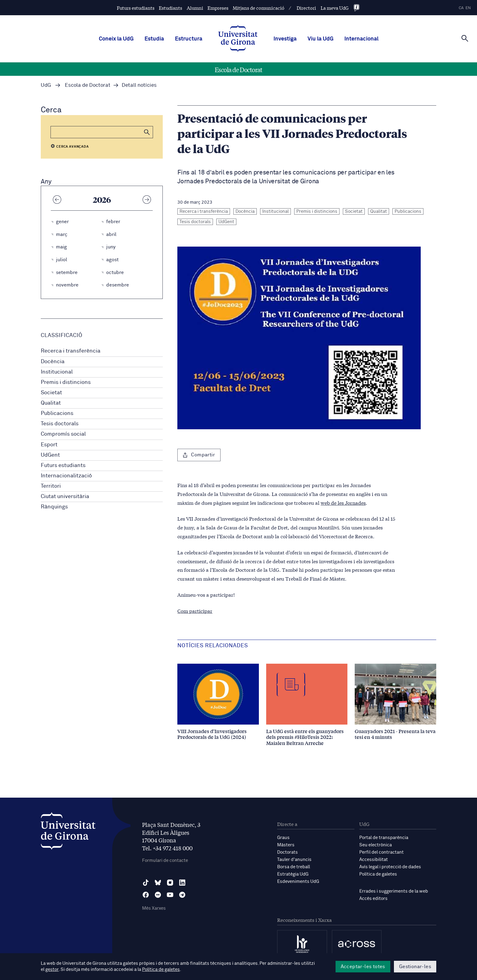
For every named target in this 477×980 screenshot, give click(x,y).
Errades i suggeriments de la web (394, 891)
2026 (102, 199)
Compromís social (63, 434)
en (468, 8)
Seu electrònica (376, 845)
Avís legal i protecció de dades (390, 867)
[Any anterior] (57, 199)
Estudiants (171, 8)
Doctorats (287, 852)
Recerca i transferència (71, 351)
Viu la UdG (320, 39)
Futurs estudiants (136, 8)
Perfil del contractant (381, 852)
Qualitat (51, 403)
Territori (51, 486)
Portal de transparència (384, 838)
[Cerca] (465, 38)
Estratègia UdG (293, 874)
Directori (306, 8)
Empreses (218, 8)
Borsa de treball (294, 867)
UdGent (50, 455)
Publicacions (57, 413)
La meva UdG (335, 8)
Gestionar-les (415, 967)
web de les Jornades (343, 502)
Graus (283, 838)
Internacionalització (66, 476)
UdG (46, 85)
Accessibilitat (374, 860)
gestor (52, 970)
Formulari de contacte (165, 861)
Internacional (361, 39)
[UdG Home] (238, 39)
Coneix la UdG (116, 39)
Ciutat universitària (65, 497)
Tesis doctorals (60, 424)
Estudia (154, 39)
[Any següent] (147, 199)
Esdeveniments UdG (298, 882)
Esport (49, 445)
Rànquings (54, 507)
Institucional (57, 372)
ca (461, 8)
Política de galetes (378, 874)
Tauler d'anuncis (294, 860)
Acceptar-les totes (363, 967)
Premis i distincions (66, 382)
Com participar (195, 611)
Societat (51, 393)
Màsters (286, 845)
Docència (53, 362)
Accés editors (373, 899)
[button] (147, 132)
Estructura (189, 39)
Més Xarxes (154, 908)
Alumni (195, 8)
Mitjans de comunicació (259, 8)
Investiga (285, 39)
